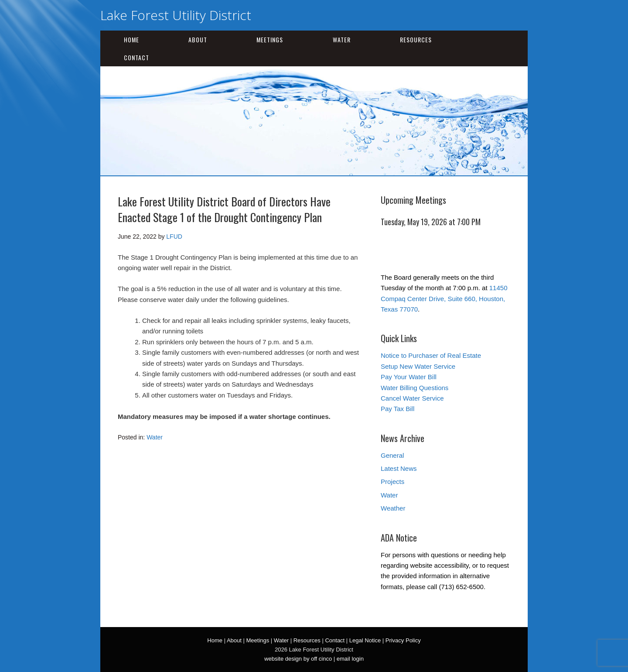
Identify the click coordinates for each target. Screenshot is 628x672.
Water (342, 39)
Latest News (399, 468)
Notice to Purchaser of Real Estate (431, 355)
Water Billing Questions (415, 388)
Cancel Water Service (412, 398)
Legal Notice (365, 640)
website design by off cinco (298, 659)
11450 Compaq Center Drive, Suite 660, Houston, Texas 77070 (444, 298)
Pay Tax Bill (398, 409)
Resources (416, 39)
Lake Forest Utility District (176, 15)
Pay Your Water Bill (409, 377)
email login (350, 659)
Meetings (270, 39)
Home (131, 39)
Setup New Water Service (418, 366)
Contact (137, 57)
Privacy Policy (403, 640)
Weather (393, 508)
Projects (392, 482)
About (198, 39)
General (392, 455)
